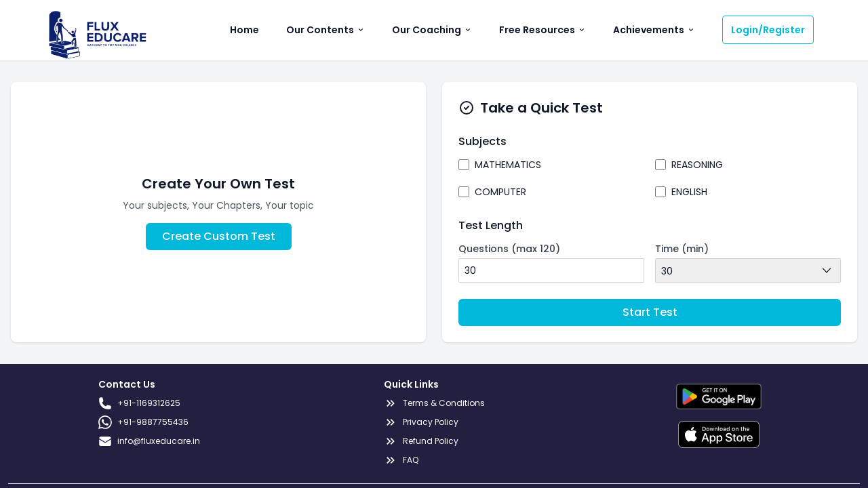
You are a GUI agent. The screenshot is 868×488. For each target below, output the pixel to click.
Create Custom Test (219, 236)
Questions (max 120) (509, 249)
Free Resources (542, 30)
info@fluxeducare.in (149, 441)
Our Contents (325, 30)
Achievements (654, 30)
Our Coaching (432, 30)
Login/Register (768, 30)
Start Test (650, 312)
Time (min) (682, 249)
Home (244, 30)
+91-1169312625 (139, 403)
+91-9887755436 (143, 422)
